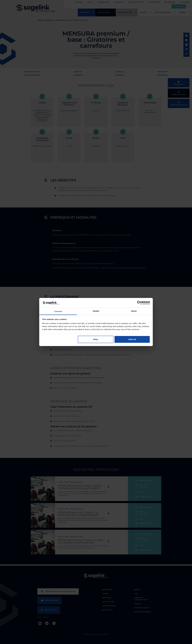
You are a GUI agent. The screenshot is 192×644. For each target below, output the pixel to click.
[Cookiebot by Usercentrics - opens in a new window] (139, 303)
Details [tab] (96, 311)
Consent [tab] (58, 311)
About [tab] (134, 311)
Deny (96, 339)
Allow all (132, 339)
